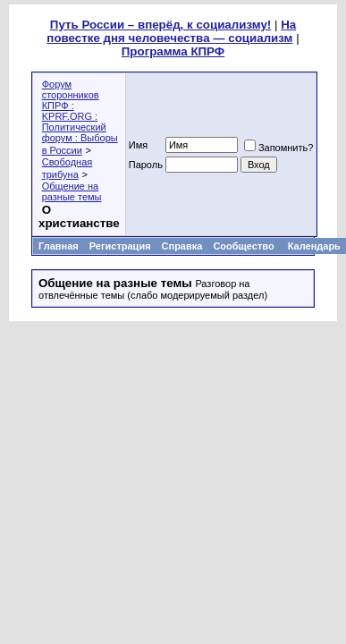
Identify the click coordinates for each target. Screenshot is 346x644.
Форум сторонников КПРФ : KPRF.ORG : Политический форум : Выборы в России (80, 117)
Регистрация (120, 246)
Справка (182, 246)
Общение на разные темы (72, 191)
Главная (59, 246)
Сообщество (245, 246)
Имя (138, 145)
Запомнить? (279, 148)
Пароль (146, 165)
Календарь (314, 246)
